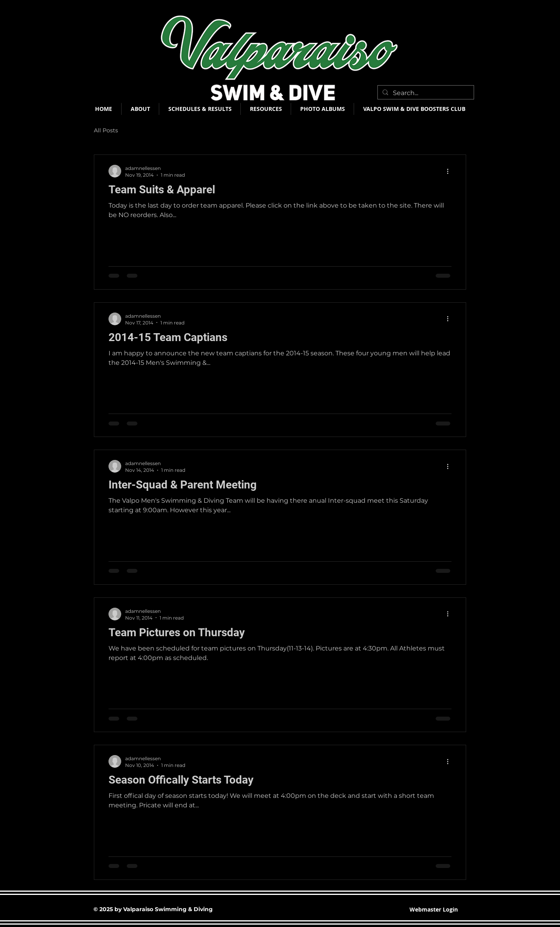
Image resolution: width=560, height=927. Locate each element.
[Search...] (425, 93)
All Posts (106, 130)
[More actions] (450, 171)
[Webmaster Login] (434, 910)
